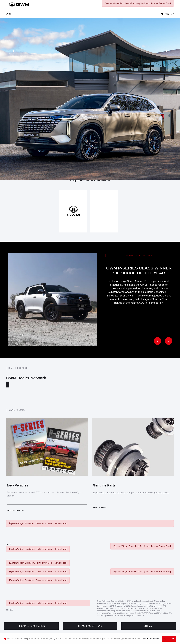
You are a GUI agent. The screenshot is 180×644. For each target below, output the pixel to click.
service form (92, 128)
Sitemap (149, 626)
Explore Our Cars (15, 511)
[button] (169, 341)
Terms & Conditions (90, 626)
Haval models (69, 128)
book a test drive (82, 139)
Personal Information (31, 626)
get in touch (135, 145)
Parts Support (100, 507)
